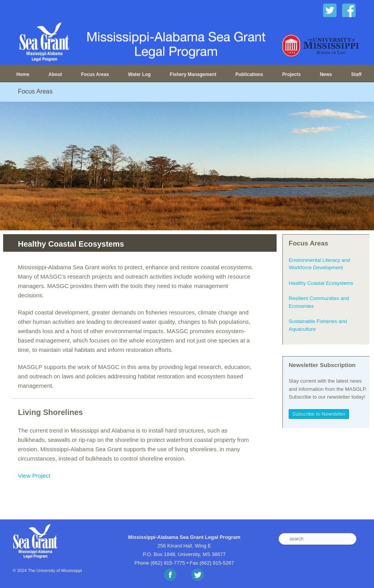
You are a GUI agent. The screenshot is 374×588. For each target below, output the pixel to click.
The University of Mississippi (55, 570)
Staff (356, 74)
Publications (249, 74)
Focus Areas (95, 74)
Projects (292, 74)
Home (23, 74)
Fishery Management (193, 74)
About (55, 74)
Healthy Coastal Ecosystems (321, 283)
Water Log (139, 74)
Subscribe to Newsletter (319, 414)
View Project (34, 476)
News (326, 74)
